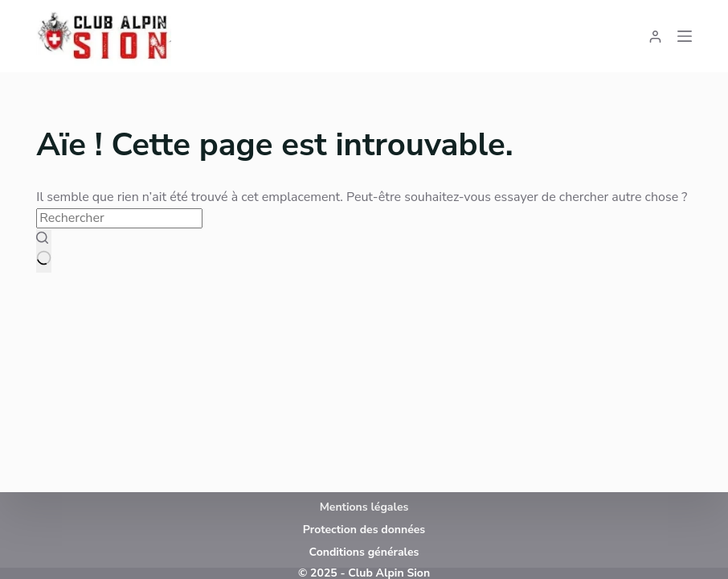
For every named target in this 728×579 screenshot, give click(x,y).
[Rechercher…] (119, 218)
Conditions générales (364, 552)
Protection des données (364, 530)
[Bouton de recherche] (44, 251)
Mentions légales (364, 507)
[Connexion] (655, 37)
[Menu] (685, 36)
